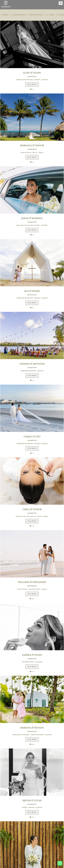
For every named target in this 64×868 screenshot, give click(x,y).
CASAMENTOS (19, 15)
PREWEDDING (36, 15)
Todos (5, 15)
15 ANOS (51, 15)
